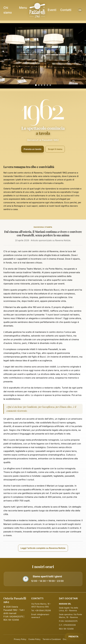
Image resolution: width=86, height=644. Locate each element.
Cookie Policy (34, 639)
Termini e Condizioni (52, 639)
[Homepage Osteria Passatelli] (37, 10)
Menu (23, 8)
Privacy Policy (20, 639)
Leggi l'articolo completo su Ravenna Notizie (43, 548)
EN (80, 10)
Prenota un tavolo (33, 149)
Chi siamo (8, 10)
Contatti (66, 10)
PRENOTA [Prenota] (73, 637)
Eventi (52, 10)
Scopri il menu (55, 149)
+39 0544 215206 (43, 610)
